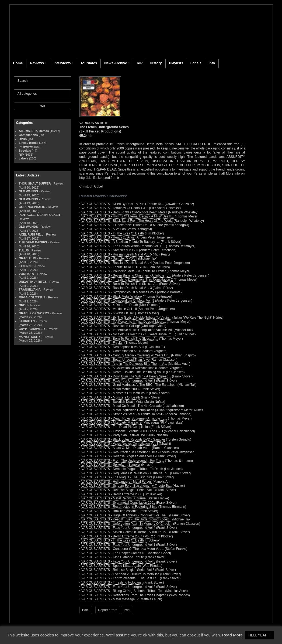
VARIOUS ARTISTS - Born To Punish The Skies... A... (120, 284)
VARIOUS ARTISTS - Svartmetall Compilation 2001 (118, 503)
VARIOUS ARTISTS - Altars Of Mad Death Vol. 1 (116, 448)
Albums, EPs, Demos (34, 131)
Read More (232, 635)
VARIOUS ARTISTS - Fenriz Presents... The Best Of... (120, 578)
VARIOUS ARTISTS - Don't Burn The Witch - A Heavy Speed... (126, 376)
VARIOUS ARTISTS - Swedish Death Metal (112, 402)
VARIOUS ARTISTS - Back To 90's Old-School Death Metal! (124, 212)
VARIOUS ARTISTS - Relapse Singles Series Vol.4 (118, 456)
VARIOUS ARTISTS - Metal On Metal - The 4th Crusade (121, 406)
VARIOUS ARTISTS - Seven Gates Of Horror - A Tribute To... (125, 532)
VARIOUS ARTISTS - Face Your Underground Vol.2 (118, 587)
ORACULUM (28, 258)
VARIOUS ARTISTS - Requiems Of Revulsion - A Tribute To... (125, 473)
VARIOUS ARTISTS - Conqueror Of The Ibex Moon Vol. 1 (123, 549)
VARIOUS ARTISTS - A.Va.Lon (104, 229)
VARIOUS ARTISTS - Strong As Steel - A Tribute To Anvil (122, 414)
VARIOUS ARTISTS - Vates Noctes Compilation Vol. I (120, 444)
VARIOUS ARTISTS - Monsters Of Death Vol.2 (115, 393)
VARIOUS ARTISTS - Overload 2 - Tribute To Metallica (120, 574)
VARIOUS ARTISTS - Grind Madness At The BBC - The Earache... (129, 385)
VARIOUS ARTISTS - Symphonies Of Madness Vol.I (119, 292)
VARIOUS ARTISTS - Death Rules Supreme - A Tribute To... (124, 418)
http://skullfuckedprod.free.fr (99, 178)
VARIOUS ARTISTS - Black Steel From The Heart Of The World (127, 221)
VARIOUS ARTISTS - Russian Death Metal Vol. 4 (117, 263)
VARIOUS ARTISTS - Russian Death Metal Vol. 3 (117, 288)
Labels (196, 63)
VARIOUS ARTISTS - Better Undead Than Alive (115, 360)
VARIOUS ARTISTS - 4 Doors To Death (110, 305)
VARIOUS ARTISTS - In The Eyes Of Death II (114, 540)
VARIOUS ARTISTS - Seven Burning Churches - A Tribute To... (126, 275)
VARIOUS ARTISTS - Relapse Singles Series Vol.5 (118, 570)
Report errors (108, 610)
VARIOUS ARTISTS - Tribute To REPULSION (114, 267)
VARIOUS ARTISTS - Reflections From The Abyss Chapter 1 (125, 595)
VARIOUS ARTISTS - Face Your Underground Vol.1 (118, 545)
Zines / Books (29, 143)
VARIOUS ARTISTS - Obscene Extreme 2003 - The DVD (122, 431)
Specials (25, 151)
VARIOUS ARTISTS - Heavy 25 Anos (108, 237)
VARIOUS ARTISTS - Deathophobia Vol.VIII (113, 347)
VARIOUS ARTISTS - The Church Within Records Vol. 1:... (123, 246)
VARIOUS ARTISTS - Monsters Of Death (111, 397)
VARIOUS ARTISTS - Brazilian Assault (109, 511)
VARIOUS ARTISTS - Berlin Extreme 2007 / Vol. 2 (117, 536)
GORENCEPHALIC (32, 207)
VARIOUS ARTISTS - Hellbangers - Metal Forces (116, 482)
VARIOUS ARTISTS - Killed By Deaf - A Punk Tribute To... (123, 204)
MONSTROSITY (30, 337)
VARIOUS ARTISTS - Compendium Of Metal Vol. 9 (118, 301)
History (156, 63)
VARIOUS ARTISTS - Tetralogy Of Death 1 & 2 (115, 208)
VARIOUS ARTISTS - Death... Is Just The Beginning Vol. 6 (123, 372)
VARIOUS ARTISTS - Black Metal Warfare (112, 297)
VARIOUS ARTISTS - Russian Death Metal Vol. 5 (117, 254)
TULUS (24, 250)
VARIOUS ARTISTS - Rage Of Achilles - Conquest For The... (125, 515)
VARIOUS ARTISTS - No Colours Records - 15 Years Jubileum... (128, 334)
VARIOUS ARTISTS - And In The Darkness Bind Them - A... (124, 364)
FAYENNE (26, 266)
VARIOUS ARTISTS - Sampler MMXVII (109, 258)
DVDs (23, 139)
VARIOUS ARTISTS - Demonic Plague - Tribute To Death (122, 469)
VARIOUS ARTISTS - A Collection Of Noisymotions (118, 368)
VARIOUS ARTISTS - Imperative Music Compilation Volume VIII (127, 330)
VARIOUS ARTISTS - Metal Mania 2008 (110, 389)
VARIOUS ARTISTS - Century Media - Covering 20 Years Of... (126, 355)
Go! (42, 106)
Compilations (28, 135)
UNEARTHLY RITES (33, 282)
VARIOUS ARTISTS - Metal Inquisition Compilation (118, 410)
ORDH (23, 305)
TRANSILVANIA (30, 289)
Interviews (62, 63)
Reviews (37, 63)
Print (127, 610)
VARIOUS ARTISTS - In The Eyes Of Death (113, 233)
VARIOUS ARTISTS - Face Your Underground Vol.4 (118, 528)
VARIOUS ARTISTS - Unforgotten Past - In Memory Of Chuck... (127, 524)
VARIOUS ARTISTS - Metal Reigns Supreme (114, 498)
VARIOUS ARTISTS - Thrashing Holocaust (112, 582)
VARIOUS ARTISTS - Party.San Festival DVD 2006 (118, 435)
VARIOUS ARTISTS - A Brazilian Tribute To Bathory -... (121, 242)
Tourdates (89, 63)
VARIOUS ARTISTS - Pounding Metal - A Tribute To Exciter (123, 271)
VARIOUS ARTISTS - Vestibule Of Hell (109, 309)
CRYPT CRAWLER (32, 329)
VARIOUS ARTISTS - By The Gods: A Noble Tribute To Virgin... (126, 318)
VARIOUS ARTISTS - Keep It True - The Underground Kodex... (126, 519)
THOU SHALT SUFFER (35, 183)
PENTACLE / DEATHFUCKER (39, 215)
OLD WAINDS (28, 191)
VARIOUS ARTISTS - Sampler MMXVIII (110, 250)
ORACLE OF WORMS (34, 313)
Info (212, 63)
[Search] (43, 81)
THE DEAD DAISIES (33, 242)
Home (18, 63)
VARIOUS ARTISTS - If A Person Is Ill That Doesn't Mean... (124, 322)
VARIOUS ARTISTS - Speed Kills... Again (111, 566)
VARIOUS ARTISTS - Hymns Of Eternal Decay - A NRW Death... (128, 216)
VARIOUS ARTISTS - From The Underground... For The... (123, 461)
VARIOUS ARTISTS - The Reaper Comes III (113, 553)
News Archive (116, 63)
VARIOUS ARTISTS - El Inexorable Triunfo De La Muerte (122, 225)
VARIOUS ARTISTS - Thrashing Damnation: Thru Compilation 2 (127, 280)
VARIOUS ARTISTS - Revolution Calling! (111, 326)
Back (86, 610)
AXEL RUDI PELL (31, 234)
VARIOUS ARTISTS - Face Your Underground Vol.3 (118, 381)
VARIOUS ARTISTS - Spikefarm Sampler (111, 465)
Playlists (176, 63)
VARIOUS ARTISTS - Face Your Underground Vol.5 (118, 561)
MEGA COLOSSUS (32, 297)
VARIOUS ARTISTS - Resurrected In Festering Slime (119, 452)
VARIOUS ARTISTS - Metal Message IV (110, 599)
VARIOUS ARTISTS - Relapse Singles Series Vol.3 (118, 490)
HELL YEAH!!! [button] (259, 635)
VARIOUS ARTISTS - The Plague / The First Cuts (117, 477)
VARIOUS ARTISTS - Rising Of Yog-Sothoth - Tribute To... (123, 591)
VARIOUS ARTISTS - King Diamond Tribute (113, 557)
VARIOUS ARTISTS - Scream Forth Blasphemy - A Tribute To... (126, 486)
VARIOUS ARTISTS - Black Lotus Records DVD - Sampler (123, 439)
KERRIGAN (27, 321)
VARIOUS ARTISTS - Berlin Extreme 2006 (112, 494)
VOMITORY (27, 274)
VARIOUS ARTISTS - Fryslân (102, 343)
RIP (140, 63)
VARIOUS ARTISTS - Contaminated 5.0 (110, 351)
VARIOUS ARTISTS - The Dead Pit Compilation (115, 427)
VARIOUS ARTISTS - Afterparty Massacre (112, 422)
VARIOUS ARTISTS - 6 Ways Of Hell (108, 313)
